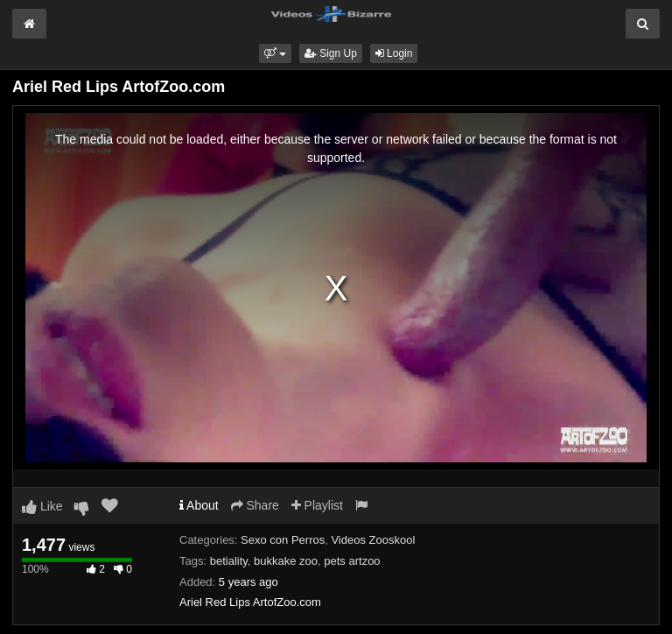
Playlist (317, 505)
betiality (229, 561)
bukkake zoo (286, 561)
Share (255, 505)
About (199, 505)
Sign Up (331, 53)
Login (394, 53)
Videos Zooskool (373, 540)
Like (42, 506)
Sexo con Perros (283, 540)
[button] (275, 53)
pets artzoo (352, 561)
